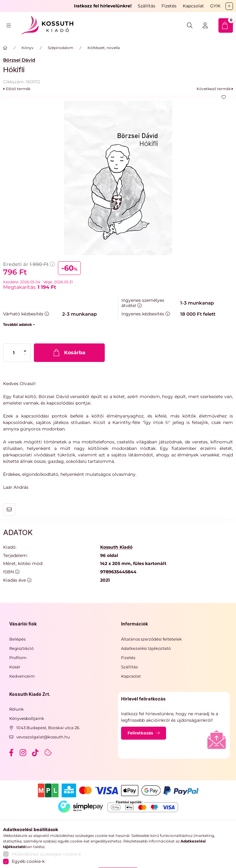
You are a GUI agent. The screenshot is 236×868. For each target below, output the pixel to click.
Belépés (17, 639)
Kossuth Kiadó (116, 547)
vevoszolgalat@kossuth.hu (43, 737)
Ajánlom (9, 509)
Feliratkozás (140, 733)
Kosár (15, 667)
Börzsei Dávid (19, 60)
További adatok (18, 324)
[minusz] (25, 355)
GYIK (215, 6)
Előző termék (18, 89)
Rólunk (16, 709)
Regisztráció (21, 648)
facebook (11, 753)
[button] (118, 178)
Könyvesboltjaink (27, 718)
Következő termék (214, 89)
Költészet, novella (104, 48)
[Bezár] (229, 6)
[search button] (190, 26)
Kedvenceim (22, 676)
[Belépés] (205, 26)
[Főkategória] (5, 48)
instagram (23, 753)
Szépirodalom (61, 48)
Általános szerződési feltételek (151, 639)
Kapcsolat (193, 6)
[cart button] (226, 25)
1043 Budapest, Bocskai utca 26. (48, 728)
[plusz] (25, 351)
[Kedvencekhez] (224, 97)
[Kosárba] (69, 353)
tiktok (36, 753)
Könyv (28, 48)
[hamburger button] (9, 25)
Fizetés (169, 6)
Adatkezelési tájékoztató (146, 648)
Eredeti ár (29, 264)
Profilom (18, 658)
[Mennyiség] (14, 353)
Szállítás (146, 6)
